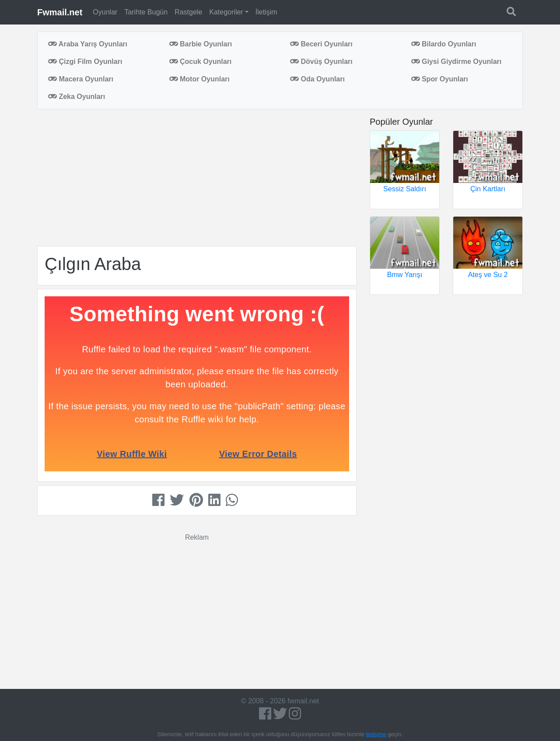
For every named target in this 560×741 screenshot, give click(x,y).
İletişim (266, 12)
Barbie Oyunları (201, 44)
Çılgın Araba (93, 264)
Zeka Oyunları (77, 97)
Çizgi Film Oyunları (85, 61)
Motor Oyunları (199, 79)
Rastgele (188, 12)
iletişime (376, 734)
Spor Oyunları (440, 79)
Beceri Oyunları (321, 44)
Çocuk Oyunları (201, 61)
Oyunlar (105, 12)
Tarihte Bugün (146, 12)
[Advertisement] (197, 178)
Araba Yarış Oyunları (88, 44)
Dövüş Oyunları (321, 61)
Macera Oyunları (81, 79)
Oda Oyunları (317, 79)
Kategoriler (226, 12)
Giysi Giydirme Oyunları (457, 61)
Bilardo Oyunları (444, 44)
